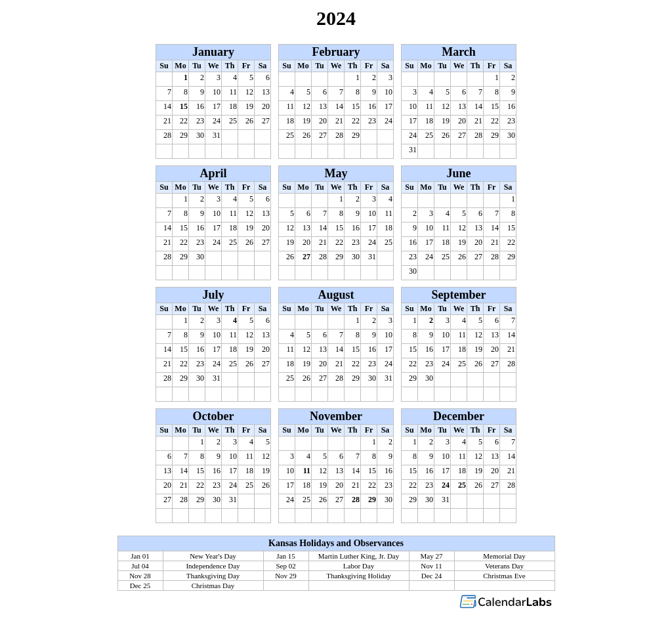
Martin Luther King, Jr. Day (359, 556)
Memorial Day (504, 556)
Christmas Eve (504, 576)
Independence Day (213, 566)
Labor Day (359, 566)
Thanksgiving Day (213, 576)
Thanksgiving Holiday (359, 576)
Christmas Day (213, 586)
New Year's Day (213, 556)
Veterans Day (504, 566)
